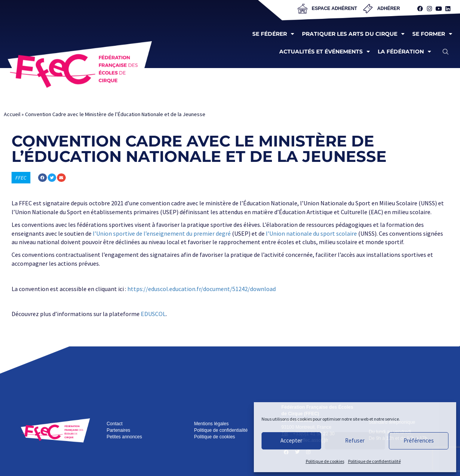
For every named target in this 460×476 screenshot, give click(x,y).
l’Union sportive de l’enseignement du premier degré (162, 233)
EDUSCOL (153, 314)
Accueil (12, 114)
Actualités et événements (325, 52)
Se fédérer (273, 34)
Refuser (355, 440)
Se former (432, 34)
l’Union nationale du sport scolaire (311, 233)
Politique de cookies (325, 461)
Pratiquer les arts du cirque (353, 34)
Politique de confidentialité (374, 461)
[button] (446, 52)
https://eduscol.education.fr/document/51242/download (202, 289)
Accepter (291, 440)
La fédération (404, 52)
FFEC (21, 178)
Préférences (419, 440)
